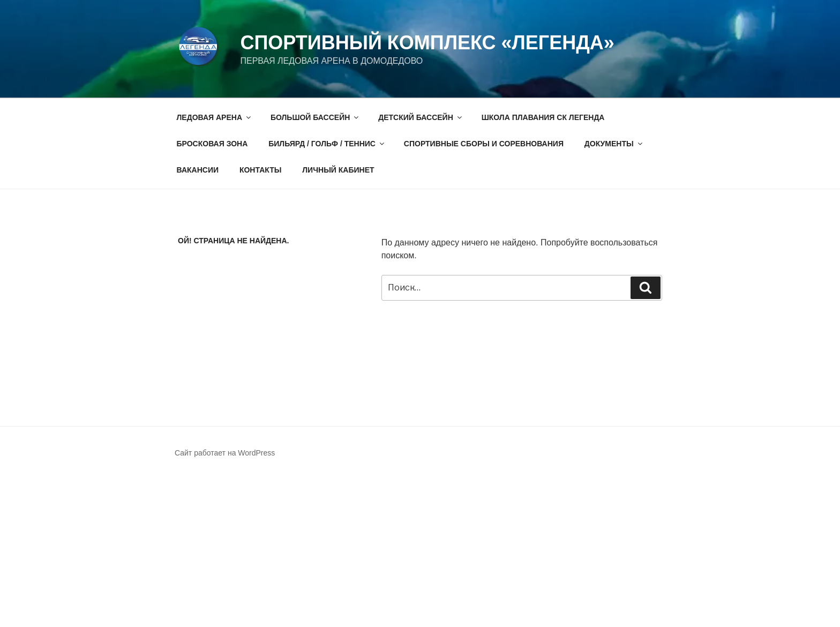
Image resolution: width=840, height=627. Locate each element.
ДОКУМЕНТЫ (614, 144)
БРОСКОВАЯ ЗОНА (212, 144)
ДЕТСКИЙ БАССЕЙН (421, 117)
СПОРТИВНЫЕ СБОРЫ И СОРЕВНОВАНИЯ (484, 144)
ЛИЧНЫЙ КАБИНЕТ (338, 170)
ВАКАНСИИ (198, 170)
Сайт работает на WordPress (225, 453)
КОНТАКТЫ (260, 170)
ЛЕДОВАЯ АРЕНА (215, 117)
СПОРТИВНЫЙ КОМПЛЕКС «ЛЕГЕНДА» (427, 43)
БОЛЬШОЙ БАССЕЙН (315, 117)
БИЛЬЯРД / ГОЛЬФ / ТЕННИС (327, 144)
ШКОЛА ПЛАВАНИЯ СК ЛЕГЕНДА (543, 117)
